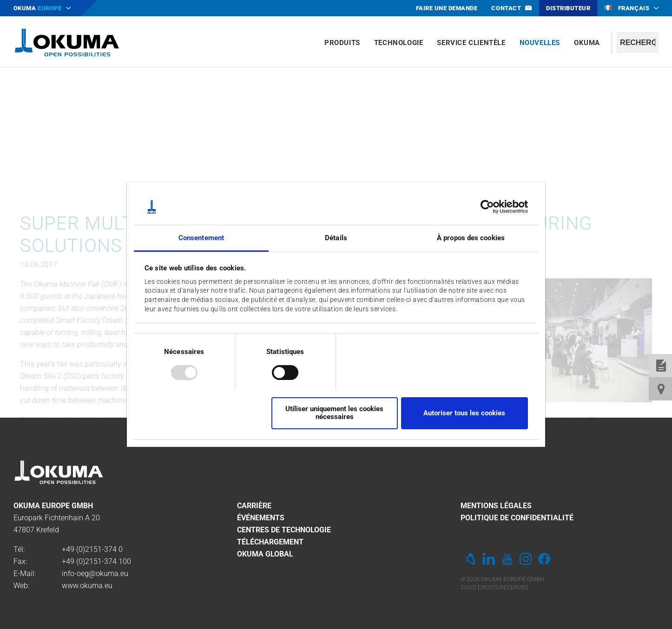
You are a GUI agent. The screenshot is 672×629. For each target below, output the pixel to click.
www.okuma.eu (87, 586)
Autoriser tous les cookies (464, 413)
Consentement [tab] (201, 238)
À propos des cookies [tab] (471, 238)
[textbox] (638, 43)
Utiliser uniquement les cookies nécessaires (334, 413)
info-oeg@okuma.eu (95, 573)
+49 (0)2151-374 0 (92, 549)
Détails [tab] (336, 238)
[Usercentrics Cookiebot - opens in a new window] (487, 207)
